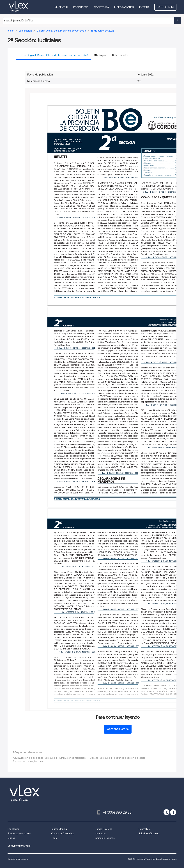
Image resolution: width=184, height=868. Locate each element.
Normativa (100, 833)
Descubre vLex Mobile (19, 846)
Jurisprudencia (59, 829)
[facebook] (173, 812)
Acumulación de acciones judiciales (34, 758)
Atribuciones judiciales (72, 758)
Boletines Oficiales (149, 833)
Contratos (144, 829)
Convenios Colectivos (63, 833)
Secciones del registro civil (29, 761)
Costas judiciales (100, 758)
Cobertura (101, 7)
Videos (11, 838)
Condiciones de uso (18, 859)
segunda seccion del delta (130, 758)
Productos (81, 7)
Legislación (14, 829)
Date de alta (165, 7)
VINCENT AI (61, 7)
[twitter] (166, 812)
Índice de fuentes (105, 838)
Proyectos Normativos (19, 833)
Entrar (144, 7)
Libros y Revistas (103, 829)
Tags (54, 838)
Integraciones (124, 7)
